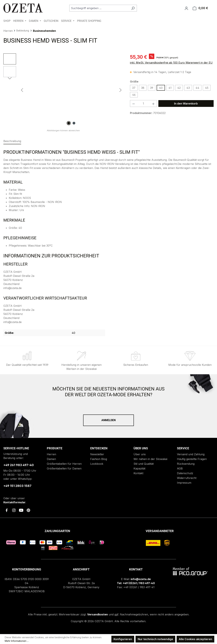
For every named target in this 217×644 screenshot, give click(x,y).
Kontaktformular (14, 502)
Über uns (140, 454)
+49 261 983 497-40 (19, 465)
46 (134, 95)
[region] (63, 90)
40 (161, 88)
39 (152, 88)
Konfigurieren (123, 639)
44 (197, 88)
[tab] (12, 141)
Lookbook (97, 464)
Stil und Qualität (144, 464)
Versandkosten (98, 614)
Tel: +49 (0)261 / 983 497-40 (136, 583)
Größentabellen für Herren (64, 464)
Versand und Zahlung (191, 454)
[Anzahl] (144, 103)
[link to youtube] (21, 510)
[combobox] (99, 8)
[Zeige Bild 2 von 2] (74, 123)
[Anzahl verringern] (134, 103)
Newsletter (97, 454)
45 (207, 88)
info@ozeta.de (141, 579)
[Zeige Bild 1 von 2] (69, 123)
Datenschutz (185, 473)
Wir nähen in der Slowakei (150, 459)
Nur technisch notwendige (155, 639)
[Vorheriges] (22, 90)
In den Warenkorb (186, 103)
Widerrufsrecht (187, 478)
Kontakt (138, 473)
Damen (51, 459)
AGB (180, 468)
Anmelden (108, 420)
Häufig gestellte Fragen (192, 459)
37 (134, 88)
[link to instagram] (14, 510)
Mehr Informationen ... (17, 641)
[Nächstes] (120, 90)
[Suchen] (133, 8)
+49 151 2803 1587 (17, 486)
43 (188, 88)
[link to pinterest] (28, 510)
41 (170, 88)
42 (179, 88)
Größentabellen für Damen (64, 468)
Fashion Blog (99, 459)
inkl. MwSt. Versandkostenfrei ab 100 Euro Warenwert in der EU (171, 63)
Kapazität (139, 468)
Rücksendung (186, 464)
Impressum (184, 483)
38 (143, 88)
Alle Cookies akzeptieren (195, 639)
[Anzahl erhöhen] (153, 103)
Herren (51, 454)
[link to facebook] (7, 510)
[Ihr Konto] (186, 8)
